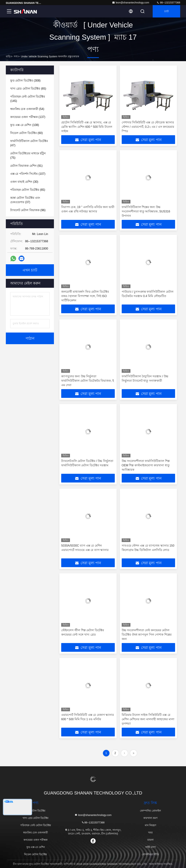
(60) (27, 133)
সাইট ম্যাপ (150, 847)
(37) (25, 200)
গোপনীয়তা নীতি (150, 854)
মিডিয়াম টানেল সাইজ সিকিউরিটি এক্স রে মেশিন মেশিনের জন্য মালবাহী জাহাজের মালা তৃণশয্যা (148, 719)
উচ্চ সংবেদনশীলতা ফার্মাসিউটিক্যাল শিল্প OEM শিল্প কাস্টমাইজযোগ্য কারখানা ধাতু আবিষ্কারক (146, 465)
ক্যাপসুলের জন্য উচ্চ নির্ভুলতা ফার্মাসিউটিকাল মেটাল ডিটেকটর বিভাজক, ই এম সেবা (88, 381)
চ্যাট (167, 11)
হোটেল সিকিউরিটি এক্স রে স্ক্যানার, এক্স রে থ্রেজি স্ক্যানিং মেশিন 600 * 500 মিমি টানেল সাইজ (87, 127)
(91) (26, 166)
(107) (28, 174)
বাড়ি (8, 56)
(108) (25, 125)
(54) (27, 109)
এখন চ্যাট (30, 270)
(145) (28, 99)
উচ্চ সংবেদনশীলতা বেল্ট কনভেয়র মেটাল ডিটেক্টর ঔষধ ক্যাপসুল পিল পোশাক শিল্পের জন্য (147, 635)
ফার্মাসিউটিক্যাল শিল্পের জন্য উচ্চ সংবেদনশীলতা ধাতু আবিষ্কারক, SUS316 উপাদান (146, 211)
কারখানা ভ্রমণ (150, 818)
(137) (28, 117)
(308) (25, 81)
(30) (24, 182)
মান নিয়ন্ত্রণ (150, 825)
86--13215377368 (168, 3)
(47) (29, 143)
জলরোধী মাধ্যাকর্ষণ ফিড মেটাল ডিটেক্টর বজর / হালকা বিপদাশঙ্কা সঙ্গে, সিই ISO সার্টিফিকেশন (85, 296)
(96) (28, 210)
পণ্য (16, 56)
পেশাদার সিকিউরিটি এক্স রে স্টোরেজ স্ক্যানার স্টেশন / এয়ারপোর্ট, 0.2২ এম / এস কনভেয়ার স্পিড (148, 127)
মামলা (150, 840)
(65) (28, 89)
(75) (28, 156)
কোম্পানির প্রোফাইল (150, 811)
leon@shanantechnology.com (131, 3)
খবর (150, 833)
